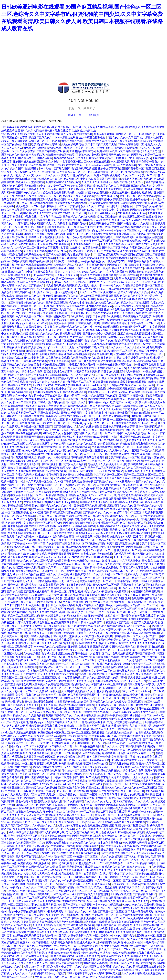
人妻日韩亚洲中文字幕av (19, 523)
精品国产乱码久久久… (42, 138)
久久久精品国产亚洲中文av (29, 843)
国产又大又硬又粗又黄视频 (77, 134)
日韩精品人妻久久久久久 (46, 880)
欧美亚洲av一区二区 (99, 392)
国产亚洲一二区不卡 (122, 949)
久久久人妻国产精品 (99, 406)
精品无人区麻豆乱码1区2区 (137, 179)
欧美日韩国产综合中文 (56, 585)
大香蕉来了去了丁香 (41, 633)
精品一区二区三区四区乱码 (23, 616)
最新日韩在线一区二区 (53, 206)
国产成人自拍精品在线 (116, 416)
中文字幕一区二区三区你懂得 (90, 148)
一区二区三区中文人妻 (21, 905)
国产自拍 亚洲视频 (71, 289)
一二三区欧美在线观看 (123, 420)
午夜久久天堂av (25, 475)
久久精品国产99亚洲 (18, 891)
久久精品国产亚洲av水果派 (129, 554)
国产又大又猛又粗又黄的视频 (43, 375)
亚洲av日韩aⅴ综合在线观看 (76, 475)
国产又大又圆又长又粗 (147, 623)
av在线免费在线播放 (60, 148)
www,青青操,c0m (125, 481)
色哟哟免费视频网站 (51, 354)
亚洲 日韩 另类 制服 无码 (102, 213)
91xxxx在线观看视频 (125, 165)
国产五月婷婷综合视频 (18, 684)
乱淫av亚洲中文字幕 (60, 389)
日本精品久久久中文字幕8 (41, 382)
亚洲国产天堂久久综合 (99, 822)
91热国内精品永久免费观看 (92, 193)
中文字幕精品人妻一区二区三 (97, 581)
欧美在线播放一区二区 (133, 327)
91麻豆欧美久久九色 (54, 433)
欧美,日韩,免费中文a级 (125, 719)
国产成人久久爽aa (40, 712)
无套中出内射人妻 (50, 691)
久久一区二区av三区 (125, 557)
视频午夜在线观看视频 (56, 244)
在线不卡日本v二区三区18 (129, 512)
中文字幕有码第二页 (50, 217)
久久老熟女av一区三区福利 (111, 705)
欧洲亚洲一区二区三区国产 (37, 426)
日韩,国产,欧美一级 (49, 887)
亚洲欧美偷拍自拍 (97, 764)
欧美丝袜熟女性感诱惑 (149, 237)
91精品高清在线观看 (38, 444)
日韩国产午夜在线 (21, 918)
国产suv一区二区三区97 (51, 739)
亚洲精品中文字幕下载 (92, 722)
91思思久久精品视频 (22, 334)
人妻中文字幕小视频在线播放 (33, 623)
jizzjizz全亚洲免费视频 (128, 547)
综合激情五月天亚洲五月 (121, 389)
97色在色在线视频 (102, 354)
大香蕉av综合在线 (15, 554)
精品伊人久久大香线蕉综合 (53, 457)
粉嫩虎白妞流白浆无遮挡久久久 (91, 949)
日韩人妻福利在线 (34, 358)
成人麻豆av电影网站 (152, 138)
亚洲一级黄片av (110, 337)
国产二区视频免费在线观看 (31, 361)
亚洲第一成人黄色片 (88, 155)
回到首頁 (94, 115)
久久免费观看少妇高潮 (101, 547)
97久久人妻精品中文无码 (85, 946)
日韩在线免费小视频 (88, 323)
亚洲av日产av (136, 272)
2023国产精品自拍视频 (92, 674)
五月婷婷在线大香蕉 (132, 334)
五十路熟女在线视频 (118, 385)
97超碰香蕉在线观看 (135, 251)
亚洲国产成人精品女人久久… (18, 581)
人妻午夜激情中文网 (27, 224)
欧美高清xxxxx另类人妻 (124, 402)
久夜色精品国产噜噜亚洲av (147, 540)
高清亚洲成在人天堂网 (133, 681)
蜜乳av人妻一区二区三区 (88, 416)
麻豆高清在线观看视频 (133, 382)
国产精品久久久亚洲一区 (64, 746)
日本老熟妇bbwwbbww (86, 533)
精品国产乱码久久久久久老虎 (143, 151)
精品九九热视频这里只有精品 (115, 361)
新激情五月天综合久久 (132, 887)
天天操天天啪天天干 (115, 499)
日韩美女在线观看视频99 (40, 351)
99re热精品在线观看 (32, 564)
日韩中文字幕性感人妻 (131, 144)
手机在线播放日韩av (17, 440)
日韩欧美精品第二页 (58, 227)
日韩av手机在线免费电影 (109, 471)
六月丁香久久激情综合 (76, 729)
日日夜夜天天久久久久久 (132, 588)
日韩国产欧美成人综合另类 (23, 464)
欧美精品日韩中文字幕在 (46, 144)
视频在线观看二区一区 (132, 217)
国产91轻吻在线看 (18, 530)
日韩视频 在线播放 (71, 334)
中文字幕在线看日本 (115, 272)
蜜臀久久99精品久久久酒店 (134, 292)
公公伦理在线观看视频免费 (59, 193)
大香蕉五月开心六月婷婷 (71, 237)
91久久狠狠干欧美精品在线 (17, 839)
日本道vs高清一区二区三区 (108, 172)
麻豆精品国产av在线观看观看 (65, 922)
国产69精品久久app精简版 (149, 206)
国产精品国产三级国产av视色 (35, 158)
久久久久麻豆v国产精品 (145, 289)
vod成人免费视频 (25, 516)
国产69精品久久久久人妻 (148, 506)
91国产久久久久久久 (46, 822)
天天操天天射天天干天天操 (59, 347)
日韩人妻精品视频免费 (107, 691)
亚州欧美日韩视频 (98, 530)
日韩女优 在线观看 (19, 468)
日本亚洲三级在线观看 (144, 416)
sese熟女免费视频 (45, 258)
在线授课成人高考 (81, 316)
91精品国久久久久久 (89, 378)
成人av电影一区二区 (27, 206)
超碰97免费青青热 (119, 592)
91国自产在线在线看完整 (16, 144)
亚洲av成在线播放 (114, 309)
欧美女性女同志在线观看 (16, 241)
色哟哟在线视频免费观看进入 (30, 936)
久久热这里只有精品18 (53, 313)
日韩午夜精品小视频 (127, 581)
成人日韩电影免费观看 (99, 557)
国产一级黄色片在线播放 (67, 550)
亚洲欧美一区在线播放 (14, 172)
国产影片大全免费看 (74, 464)
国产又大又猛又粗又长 (139, 309)
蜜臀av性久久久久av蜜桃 (54, 574)
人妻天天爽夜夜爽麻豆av (145, 939)
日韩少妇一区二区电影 (32, 227)
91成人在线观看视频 (33, 850)
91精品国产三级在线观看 (35, 320)
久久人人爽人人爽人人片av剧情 (37, 963)
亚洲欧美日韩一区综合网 (16, 509)
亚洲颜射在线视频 (139, 413)
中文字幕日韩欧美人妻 (40, 272)
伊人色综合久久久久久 (135, 901)
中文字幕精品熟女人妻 (78, 850)
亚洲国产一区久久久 (143, 451)
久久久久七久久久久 (43, 279)
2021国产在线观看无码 (105, 254)
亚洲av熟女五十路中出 (143, 210)
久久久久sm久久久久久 (122, 347)
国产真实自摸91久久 (79, 433)
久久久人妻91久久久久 (117, 451)
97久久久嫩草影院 (67, 258)
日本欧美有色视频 (111, 358)
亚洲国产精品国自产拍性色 (17, 822)
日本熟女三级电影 (61, 777)
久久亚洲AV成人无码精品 (127, 220)
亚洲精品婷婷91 (106, 526)
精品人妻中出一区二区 (73, 468)
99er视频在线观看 (56, 471)
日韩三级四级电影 (148, 485)
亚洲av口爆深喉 (134, 172)
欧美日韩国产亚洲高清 (107, 179)
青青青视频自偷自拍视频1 (23, 526)
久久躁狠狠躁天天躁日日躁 (128, 406)
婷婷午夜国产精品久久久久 (99, 481)
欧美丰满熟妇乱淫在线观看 (135, 344)
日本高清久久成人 (12, 358)
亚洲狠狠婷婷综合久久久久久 (27, 303)
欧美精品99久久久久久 (92, 619)
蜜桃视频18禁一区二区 (57, 798)
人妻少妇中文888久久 (95, 289)
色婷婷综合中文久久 (20, 385)
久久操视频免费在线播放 (20, 406)
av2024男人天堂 (116, 743)
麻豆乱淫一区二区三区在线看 (132, 825)
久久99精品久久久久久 (106, 303)
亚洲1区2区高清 (137, 702)
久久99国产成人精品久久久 (77, 691)
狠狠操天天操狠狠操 (105, 808)
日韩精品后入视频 (76, 495)
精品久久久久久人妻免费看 (78, 196)
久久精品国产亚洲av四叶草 (87, 227)
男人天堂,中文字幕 (114, 874)
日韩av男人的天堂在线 (64, 636)
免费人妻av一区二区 (89, 598)
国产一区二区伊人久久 (42, 929)
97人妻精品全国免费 (31, 420)
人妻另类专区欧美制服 (136, 358)
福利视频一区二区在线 (64, 753)
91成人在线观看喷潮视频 (23, 832)
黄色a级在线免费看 (116, 413)
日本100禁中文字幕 (24, 671)
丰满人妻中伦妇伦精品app (109, 537)
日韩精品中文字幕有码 (119, 674)
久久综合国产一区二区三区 (142, 660)
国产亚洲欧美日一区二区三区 (54, 423)
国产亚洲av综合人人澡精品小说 (101, 334)
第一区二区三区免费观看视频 (87, 733)
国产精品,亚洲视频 (56, 303)
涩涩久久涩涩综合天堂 (59, 234)
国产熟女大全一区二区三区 (79, 660)
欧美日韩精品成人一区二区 (137, 241)
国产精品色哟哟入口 (124, 647)
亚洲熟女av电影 (49, 162)
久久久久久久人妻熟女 (56, 175)
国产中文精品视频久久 (39, 282)
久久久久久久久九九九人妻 (100, 801)
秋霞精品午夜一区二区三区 (67, 454)
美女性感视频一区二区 (106, 523)
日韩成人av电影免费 (80, 808)
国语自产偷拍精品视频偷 (146, 767)
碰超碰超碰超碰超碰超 (138, 533)
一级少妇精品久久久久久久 (47, 179)
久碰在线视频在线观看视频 (77, 509)
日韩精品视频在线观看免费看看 (89, 457)
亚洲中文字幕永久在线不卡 (23, 299)
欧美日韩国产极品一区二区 (118, 516)
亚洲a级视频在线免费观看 (47, 767)
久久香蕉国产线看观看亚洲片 (64, 543)
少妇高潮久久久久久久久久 (116, 966)
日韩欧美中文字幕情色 (97, 141)
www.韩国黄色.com (39, 595)
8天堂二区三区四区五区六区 (78, 375)
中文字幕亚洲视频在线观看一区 (56, 743)
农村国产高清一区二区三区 (108, 911)
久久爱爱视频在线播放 (26, 186)
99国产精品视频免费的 (99, 609)
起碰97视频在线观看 (144, 616)
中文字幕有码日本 (93, 413)
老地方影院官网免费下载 (80, 832)
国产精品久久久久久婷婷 (66, 898)
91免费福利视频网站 (35, 148)
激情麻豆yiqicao (106, 299)
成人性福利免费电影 (35, 619)
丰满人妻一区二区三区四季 (44, 141)
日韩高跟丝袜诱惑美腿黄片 (40, 702)
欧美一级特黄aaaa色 (143, 385)
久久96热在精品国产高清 (108, 626)
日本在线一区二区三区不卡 (77, 770)
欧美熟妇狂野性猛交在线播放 (111, 509)
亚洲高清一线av (147, 423)
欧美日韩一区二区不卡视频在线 (31, 894)
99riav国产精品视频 (90, 753)
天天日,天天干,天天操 (137, 282)
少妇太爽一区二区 (52, 729)
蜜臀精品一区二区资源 (42, 774)
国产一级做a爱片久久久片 (133, 224)
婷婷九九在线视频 (26, 196)
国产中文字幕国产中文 (115, 248)
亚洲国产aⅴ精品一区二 (144, 155)
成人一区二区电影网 (87, 829)
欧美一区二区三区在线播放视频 (138, 196)
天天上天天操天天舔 (112, 282)
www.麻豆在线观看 (67, 138)
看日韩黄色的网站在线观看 (42, 447)
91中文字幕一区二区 (91, 440)
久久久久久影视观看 (35, 251)
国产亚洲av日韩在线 (150, 819)
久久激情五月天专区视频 (51, 519)
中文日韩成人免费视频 (37, 636)
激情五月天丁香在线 (13, 543)
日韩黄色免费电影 (133, 189)
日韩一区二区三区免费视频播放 (53, 533)
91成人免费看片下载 (69, 220)
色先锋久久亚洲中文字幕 (78, 179)
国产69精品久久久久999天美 (79, 217)
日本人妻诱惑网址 (37, 155)
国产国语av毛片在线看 (46, 918)
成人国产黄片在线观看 (129, 739)
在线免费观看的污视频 (99, 237)
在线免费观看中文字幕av (103, 224)
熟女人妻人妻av (55, 850)
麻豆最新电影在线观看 (21, 557)
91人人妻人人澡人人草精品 (34, 874)
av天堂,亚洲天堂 (134, 537)
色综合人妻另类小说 (49, 801)
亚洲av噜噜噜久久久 (19, 275)
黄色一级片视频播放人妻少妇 (25, 585)
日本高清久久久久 (76, 402)
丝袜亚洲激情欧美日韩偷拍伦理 (114, 925)
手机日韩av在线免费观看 (65, 939)
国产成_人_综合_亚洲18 (82, 299)
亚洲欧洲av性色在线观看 (102, 399)
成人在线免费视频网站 (149, 347)
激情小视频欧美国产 (57, 316)
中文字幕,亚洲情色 (118, 199)
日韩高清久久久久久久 (29, 296)
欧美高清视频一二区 (27, 657)
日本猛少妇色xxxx (67, 279)
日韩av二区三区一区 (84, 564)
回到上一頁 (75, 115)
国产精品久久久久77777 (37, 213)
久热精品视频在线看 (74, 901)
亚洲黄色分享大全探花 (109, 798)
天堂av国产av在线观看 (126, 354)
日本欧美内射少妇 (81, 585)
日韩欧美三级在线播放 (146, 966)
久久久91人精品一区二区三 (56, 856)
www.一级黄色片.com (83, 561)
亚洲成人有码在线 (43, 385)
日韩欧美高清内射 (124, 237)
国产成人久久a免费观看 (54, 224)
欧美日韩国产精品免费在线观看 (74, 867)
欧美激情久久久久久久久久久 (119, 836)
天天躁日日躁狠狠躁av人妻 (136, 186)
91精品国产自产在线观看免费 (113, 540)
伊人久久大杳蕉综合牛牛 (77, 602)
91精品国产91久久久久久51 (26, 193)
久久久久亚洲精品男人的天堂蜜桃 (50, 561)
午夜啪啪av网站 (10, 564)
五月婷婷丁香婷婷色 (119, 616)
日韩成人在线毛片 (16, 272)
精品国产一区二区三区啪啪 (102, 877)
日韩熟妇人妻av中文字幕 (131, 671)
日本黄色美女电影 (47, 581)
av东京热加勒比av (116, 629)
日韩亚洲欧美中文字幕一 (70, 165)
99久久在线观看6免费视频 (117, 378)
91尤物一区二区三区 (17, 712)
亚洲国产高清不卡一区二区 (24, 660)
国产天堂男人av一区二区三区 (74, 172)
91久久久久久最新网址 (86, 966)
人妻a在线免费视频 (109, 320)
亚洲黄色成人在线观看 (116, 667)
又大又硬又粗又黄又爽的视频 (95, 636)
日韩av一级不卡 (63, 282)
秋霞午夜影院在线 (90, 595)
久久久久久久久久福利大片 (97, 182)
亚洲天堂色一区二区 (50, 196)
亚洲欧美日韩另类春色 (34, 922)
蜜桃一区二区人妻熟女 (84, 361)
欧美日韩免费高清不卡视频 (92, 330)
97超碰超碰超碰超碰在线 (80, 705)
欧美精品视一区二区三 (73, 588)
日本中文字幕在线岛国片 (48, 395)
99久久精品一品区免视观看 (78, 880)
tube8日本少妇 (79, 616)
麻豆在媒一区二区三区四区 (47, 609)
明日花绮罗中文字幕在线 (134, 567)
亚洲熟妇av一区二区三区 (151, 936)
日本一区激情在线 (51, 657)
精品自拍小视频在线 (25, 217)
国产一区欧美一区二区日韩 (145, 175)
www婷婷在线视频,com (133, 337)
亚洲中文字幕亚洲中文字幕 (53, 248)
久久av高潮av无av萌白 (99, 165)
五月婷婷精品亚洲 (24, 289)
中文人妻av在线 (77, 199)
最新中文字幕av (125, 519)
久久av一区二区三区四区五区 (146, 578)
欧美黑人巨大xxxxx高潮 (49, 557)
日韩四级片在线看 (43, 275)
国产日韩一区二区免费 (86, 777)
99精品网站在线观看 (111, 942)
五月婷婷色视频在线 (139, 368)
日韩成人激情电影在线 (51, 402)
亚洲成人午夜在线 (130, 371)
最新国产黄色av (78, 224)
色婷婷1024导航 (61, 430)
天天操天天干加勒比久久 (115, 155)
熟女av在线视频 (73, 671)
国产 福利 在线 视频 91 (53, 805)
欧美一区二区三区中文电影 (64, 571)
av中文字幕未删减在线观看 (142, 874)
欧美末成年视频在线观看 (46, 509)
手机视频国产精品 (131, 375)
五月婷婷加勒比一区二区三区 (116, 351)
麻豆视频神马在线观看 (131, 832)
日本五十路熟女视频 (142, 650)
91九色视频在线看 (72, 141)
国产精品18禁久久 (142, 932)
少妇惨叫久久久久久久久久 (142, 440)
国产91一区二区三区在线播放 (101, 454)
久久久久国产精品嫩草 (72, 230)
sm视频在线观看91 (119, 193)
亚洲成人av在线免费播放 (53, 537)
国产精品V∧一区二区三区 (54, 667)
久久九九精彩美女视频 (21, 533)
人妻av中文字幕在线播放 (125, 736)
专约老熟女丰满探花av (82, 151)
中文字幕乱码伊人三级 (81, 540)
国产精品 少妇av (58, 251)
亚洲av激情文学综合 (19, 767)
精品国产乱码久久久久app (129, 182)
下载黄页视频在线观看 (95, 712)
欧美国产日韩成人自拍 (86, 337)
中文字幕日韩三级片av (64, 760)
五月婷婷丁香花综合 (27, 856)
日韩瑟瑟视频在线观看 (18, 392)
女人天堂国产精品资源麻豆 (40, 757)
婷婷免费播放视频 (81, 186)
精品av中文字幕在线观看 (135, 303)
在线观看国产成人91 (129, 437)
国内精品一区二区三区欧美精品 (134, 134)
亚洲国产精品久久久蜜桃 (90, 605)
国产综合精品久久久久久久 (116, 640)
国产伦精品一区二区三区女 (17, 485)
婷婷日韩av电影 (68, 612)
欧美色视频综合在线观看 (71, 757)
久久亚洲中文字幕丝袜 (146, 925)
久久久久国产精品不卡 (114, 244)
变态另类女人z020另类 (92, 258)
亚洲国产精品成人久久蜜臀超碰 (91, 894)
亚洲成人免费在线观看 (53, 199)
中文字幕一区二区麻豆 (26, 729)
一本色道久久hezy (12, 760)
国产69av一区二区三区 (82, 485)
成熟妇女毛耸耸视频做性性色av (26, 254)
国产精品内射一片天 (152, 354)
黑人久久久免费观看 (120, 870)
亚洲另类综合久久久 (33, 189)
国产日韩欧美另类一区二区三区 (74, 891)
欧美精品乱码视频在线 (119, 258)
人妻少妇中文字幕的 (145, 712)
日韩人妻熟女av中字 (139, 684)
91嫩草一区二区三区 (116, 784)
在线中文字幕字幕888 (18, 279)
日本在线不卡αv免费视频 (96, 220)
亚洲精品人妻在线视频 (94, 715)
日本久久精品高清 (104, 519)
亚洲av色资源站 (30, 344)
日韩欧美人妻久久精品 (42, 664)
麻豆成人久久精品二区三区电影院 (21, 650)
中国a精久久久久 (81, 430)
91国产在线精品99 (136, 743)
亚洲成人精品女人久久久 (80, 189)
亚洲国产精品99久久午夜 (50, 547)
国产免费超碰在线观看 (34, 368)
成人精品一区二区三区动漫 (42, 819)
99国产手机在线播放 (40, 261)
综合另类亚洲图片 (65, 598)
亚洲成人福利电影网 (47, 475)
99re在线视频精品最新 (146, 378)
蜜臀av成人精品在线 (81, 537)
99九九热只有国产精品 (76, 492)
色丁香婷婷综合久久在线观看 (127, 502)
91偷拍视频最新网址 (92, 746)
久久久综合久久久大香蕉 (52, 540)
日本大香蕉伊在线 (126, 299)
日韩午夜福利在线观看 (150, 647)
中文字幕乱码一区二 (80, 313)
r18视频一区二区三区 (85, 856)
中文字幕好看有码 (112, 251)
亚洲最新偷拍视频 (128, 275)
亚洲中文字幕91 (30, 313)
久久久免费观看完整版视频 (104, 203)
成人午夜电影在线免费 (130, 461)
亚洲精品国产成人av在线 (112, 368)
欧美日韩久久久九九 (43, 241)
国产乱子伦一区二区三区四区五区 (145, 168)
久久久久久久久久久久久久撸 (72, 488)
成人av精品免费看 (149, 230)
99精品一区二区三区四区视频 (57, 829)
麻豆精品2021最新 (104, 739)
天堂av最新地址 (14, 702)
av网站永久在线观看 (95, 922)
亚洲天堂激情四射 (61, 853)
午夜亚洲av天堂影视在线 (30, 182)
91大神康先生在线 (119, 330)
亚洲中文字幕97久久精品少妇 (63, 182)
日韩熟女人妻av (142, 158)
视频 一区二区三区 (21, 550)
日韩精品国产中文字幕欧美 (132, 492)
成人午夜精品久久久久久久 (79, 767)
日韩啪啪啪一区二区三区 (117, 688)
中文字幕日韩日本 (39, 605)
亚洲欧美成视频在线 (132, 464)
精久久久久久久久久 (47, 334)
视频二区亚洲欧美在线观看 (21, 739)
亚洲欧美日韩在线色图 (56, 296)
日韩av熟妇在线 (42, 550)
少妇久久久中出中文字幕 (43, 612)
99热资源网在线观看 (132, 254)
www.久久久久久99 (122, 141)
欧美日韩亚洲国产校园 (90, 309)
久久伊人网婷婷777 (113, 261)
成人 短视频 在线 (106, 561)
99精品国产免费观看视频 (145, 592)
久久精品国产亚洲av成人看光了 (31, 592)
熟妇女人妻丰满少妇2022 (114, 643)
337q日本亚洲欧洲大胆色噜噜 (115, 206)
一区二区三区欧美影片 (59, 337)
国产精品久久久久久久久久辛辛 (120, 595)
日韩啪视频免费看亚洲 (134, 203)
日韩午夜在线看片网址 (114, 323)
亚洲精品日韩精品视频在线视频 (24, 578)
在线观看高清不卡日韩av (132, 213)
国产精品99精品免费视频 (149, 141)
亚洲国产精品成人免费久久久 (111, 175)
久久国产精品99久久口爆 (85, 358)
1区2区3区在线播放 (149, 148)
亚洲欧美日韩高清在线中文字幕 (103, 774)
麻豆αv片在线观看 (48, 719)
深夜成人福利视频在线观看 (96, 554)
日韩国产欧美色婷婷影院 (50, 409)
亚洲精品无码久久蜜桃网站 (90, 506)
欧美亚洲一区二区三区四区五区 (102, 241)
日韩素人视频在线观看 (31, 337)
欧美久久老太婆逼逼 (13, 210)
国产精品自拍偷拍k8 (144, 894)
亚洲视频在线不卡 (78, 805)
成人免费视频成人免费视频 (61, 285)
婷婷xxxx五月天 (10, 344)
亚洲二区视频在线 (138, 244)
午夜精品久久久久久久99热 (145, 248)
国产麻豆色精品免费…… (111, 660)
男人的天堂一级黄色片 (86, 282)
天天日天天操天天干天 (26, 437)
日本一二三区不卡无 (40, 309)
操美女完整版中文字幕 (68, 272)
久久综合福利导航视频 (97, 819)
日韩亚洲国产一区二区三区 (48, 461)
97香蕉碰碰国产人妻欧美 (137, 316)
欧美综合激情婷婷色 (33, 681)
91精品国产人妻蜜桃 (30, 347)
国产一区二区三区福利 (48, 523)
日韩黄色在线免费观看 (139, 261)
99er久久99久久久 (92, 272)
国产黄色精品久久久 (65, 426)
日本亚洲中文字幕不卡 (137, 626)
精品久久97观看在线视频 (49, 839)
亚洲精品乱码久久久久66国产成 (34, 478)
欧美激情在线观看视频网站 (47, 268)
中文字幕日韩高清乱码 (65, 595)
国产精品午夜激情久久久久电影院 (116, 485)
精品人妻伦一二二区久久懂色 (113, 767)
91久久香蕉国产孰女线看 (103, 395)
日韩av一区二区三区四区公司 (33, 898)
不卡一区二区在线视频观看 (133, 839)
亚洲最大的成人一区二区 (126, 550)
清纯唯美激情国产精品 (61, 155)
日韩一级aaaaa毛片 (98, 402)
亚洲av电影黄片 (97, 616)
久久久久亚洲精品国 (90, 426)
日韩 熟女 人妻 (64, 351)
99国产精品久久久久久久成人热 (136, 801)
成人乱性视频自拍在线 (60, 653)
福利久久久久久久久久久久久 (72, 977)
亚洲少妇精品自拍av (63, 320)
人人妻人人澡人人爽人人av (26, 175)
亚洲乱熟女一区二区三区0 (31, 643)
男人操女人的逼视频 (145, 361)
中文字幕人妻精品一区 (138, 433)
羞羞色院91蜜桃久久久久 (84, 932)
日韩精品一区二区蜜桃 (80, 471)
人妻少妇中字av (33, 966)
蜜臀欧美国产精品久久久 (115, 956)
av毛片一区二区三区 (125, 230)
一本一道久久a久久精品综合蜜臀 (122, 285)
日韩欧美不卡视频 (34, 234)
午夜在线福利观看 (99, 420)
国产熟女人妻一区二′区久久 (99, 671)
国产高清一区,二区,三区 (144, 605)
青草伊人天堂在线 (61, 444)
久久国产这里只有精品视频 (31, 846)
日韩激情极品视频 (101, 647)
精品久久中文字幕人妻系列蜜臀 (98, 275)
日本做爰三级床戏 (29, 199)
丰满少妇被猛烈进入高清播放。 (115, 365)
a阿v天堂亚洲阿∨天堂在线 (129, 306)
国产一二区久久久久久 (69, 664)
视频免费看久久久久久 (106, 186)
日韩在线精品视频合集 (73, 392)
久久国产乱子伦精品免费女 (87, 784)
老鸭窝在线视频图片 (65, 158)
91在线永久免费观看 (57, 358)
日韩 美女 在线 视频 (153, 561)
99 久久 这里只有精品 (148, 970)
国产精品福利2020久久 (84, 210)
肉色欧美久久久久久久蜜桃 (29, 915)
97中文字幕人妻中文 (129, 561)
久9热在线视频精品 (73, 144)
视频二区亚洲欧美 (107, 217)
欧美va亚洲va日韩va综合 (126, 392)
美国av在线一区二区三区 (142, 815)
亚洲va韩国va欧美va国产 (111, 151)
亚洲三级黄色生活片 (57, 750)
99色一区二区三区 (116, 574)
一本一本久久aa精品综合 (107, 905)
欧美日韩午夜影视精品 (37, 709)
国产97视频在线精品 (94, 543)
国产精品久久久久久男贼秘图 (43, 788)
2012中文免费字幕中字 (69, 241)
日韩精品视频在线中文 (135, 564)
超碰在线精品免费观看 (21, 506)
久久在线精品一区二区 (133, 523)
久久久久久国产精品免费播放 (22, 168)
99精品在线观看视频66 (88, 960)
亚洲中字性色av (139, 199)
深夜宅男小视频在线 (46, 764)
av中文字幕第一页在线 (61, 846)
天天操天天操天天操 (66, 275)
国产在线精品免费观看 (49, 492)
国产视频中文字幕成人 (123, 530)
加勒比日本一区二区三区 (124, 571)
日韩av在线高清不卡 (93, 623)
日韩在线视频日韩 (51, 464)
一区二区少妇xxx (143, 870)
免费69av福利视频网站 (77, 354)
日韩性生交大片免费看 (88, 653)
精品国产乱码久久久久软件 (85, 516)
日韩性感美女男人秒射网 (55, 616)
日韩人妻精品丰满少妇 (80, 973)
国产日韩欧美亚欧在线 (59, 499)
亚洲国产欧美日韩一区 (116, 939)
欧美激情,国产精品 (51, 344)
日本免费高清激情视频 (34, 265)
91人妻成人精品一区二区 (22, 413)
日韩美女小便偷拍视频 (142, 265)
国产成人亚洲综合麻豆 (122, 764)
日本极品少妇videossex (99, 230)
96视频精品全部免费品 (46, 392)
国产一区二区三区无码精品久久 (106, 468)
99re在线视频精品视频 (42, 165)
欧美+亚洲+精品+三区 (29, 798)
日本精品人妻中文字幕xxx (113, 210)
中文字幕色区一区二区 (73, 162)
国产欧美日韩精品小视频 (52, 908)
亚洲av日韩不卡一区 (76, 395)
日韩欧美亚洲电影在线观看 (66, 512)
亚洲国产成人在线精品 (26, 162)
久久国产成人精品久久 (35, 330)
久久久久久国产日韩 (116, 746)
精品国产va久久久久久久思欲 (148, 227)
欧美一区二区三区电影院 (114, 650)
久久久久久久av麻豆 (82, 296)
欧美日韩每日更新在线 (106, 382)
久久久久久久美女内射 (108, 189)
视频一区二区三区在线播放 (140, 430)
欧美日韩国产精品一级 (142, 653)
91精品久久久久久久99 (78, 911)
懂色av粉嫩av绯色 (26, 801)
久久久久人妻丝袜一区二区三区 (20, 691)
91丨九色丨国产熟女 (52, 168)
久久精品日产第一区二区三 (137, 320)
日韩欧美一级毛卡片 (120, 963)
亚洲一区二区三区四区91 (88, 234)
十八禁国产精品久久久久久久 (61, 722)
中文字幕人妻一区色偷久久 (41, 481)
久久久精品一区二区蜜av (40, 340)
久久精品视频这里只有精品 (141, 602)
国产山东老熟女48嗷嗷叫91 (52, 808)
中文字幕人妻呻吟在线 (68, 385)
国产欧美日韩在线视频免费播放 (78, 918)
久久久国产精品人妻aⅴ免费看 (122, 478)
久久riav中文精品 (23, 395)
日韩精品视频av (44, 598)
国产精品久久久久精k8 (91, 340)
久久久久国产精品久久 (31, 285)
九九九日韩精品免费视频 (93, 158)
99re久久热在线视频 (48, 134)
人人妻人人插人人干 (90, 285)
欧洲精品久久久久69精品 (94, 502)
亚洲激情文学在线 (117, 265)
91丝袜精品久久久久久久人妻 (22, 602)
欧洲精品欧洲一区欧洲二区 (84, 251)
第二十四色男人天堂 (120, 158)
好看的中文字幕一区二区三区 (69, 213)
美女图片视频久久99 (33, 499)
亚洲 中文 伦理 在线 (107, 196)
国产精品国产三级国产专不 (92, 347)
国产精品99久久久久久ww (98, 512)
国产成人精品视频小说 (52, 832)
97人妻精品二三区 (54, 420)
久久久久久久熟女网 (132, 296)
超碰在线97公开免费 (74, 399)
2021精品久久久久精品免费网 (18, 134)
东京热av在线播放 (32, 451)
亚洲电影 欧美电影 (142, 193)
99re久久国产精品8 (124, 936)
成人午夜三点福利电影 (93, 138)
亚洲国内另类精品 (22, 220)
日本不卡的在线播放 (98, 726)
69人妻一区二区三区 (107, 915)
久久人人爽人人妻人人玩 (20, 794)
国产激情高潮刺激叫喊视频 (55, 526)
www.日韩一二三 (36, 210)
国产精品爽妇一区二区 (14, 230)
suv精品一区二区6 (25, 248)
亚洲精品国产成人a (64, 309)
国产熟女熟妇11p (66, 378)
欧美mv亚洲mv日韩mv (44, 970)
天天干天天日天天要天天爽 (64, 554)
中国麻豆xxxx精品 (64, 633)
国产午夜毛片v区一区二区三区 (25, 836)
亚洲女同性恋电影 (23, 258)
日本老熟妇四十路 (144, 234)
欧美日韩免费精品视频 (72, 764)
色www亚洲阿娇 (97, 199)
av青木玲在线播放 (91, 939)
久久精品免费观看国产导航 (145, 784)
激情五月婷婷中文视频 (26, 567)
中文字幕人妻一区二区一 (55, 186)
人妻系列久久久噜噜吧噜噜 (21, 667)
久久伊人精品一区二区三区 (87, 451)
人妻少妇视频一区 (52, 660)
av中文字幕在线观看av (121, 970)
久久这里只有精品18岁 (119, 733)
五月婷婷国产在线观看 (31, 416)
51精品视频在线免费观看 (20, 598)
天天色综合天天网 (71, 413)
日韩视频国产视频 (129, 781)
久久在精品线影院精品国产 (121, 340)
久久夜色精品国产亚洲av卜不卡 (75, 815)
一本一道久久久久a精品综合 (50, 647)
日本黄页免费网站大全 (23, 457)
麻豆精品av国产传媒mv (119, 623)
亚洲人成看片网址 (88, 942)
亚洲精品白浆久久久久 (115, 578)
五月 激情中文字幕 (117, 619)
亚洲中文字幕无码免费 (111, 168)
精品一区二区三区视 (150, 340)
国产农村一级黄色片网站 (43, 230)
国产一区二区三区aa (135, 475)
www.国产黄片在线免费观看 (89, 389)
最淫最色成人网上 (106, 832)
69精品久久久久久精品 (48, 399)
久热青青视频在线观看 (42, 378)
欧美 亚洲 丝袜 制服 (58, 210)
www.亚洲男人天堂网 (123, 162)
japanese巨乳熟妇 (17, 309)
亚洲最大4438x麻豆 (94, 385)
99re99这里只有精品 (115, 684)
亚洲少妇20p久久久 (81, 175)
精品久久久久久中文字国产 (123, 138)
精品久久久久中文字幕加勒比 (145, 629)
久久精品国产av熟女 (47, 406)
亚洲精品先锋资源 (74, 609)
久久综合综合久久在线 (29, 371)
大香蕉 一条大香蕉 (124, 279)
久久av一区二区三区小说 (102, 495)
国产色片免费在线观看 (106, 791)
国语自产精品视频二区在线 (52, 151)
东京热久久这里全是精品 (115, 777)
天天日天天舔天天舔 (142, 777)
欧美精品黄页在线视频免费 (71, 203)
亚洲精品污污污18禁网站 (84, 953)
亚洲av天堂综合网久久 (65, 292)
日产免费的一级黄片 (148, 162)
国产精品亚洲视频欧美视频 (81, 168)
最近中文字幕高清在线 (61, 323)
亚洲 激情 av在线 (41, 292)
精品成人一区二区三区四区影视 (42, 678)
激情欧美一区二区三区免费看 (38, 306)
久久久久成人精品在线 (135, 774)
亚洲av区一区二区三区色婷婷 (18, 519)
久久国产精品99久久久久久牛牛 (75, 327)
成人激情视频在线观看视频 (135, 454)
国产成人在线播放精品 (59, 254)
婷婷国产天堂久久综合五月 (26, 949)
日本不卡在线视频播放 (53, 299)
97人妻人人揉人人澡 (22, 698)
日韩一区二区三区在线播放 (60, 578)
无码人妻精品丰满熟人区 (63, 265)
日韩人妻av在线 (55, 189)
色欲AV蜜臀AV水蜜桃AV (115, 853)
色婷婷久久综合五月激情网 (108, 602)
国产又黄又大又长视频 (73, 530)
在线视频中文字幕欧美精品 (85, 248)
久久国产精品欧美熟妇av (82, 368)
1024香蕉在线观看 (126, 423)
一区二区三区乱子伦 (17, 512)
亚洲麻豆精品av (82, 254)
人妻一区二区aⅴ (68, 581)
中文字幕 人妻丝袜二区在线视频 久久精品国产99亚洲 (66, 794)
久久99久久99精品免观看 (102, 588)
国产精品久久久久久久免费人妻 (108, 702)
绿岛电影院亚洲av (125, 850)
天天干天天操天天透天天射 (101, 144)
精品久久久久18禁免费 (14, 141)
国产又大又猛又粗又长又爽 (116, 846)
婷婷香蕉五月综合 (108, 444)
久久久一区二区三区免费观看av (98, 292)
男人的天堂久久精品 (112, 533)
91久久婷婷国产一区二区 (101, 461)
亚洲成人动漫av (82, 437)
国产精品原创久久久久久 (82, 206)
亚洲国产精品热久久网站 (86, 836)
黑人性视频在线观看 (139, 678)
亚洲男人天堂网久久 (88, 956)
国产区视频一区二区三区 (133, 729)
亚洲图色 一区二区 (75, 268)
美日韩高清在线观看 (60, 640)
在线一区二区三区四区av (136, 691)
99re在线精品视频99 (47, 289)
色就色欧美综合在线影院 (58, 371)
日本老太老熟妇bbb (84, 863)
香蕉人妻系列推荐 (104, 134)
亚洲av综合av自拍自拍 (26, 574)
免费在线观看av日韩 (30, 244)
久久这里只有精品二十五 (85, 244)
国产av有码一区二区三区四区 (95, 279)
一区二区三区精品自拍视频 (49, 495)
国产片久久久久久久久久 (151, 481)
